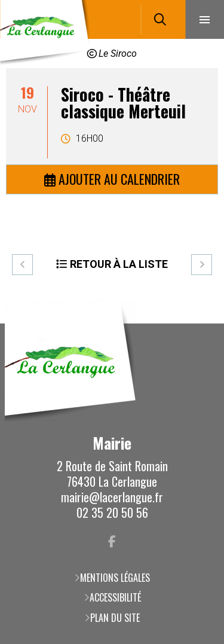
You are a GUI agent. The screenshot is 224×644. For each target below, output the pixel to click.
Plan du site (115, 618)
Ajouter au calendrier (119, 179)
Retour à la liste (119, 264)
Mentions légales (115, 578)
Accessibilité (115, 597)
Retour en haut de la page (197, 323)
